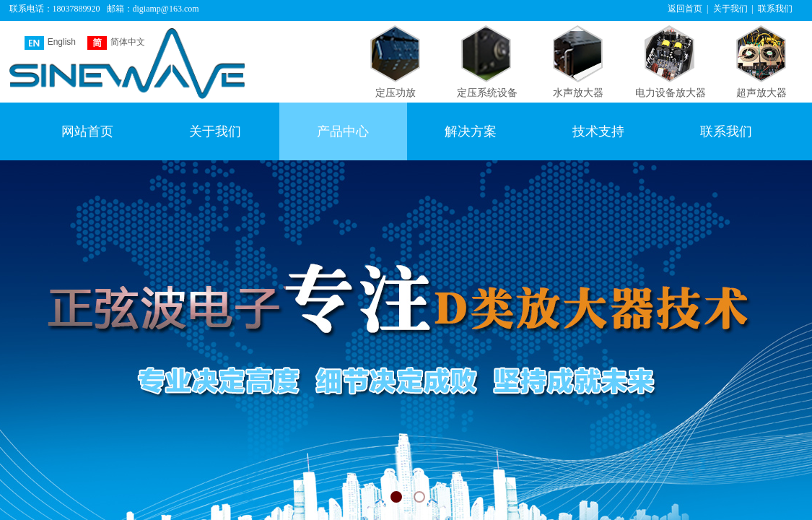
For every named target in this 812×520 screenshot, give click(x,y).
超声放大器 (761, 93)
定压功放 (396, 93)
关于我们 (215, 131)
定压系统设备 (487, 93)
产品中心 (343, 131)
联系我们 (726, 131)
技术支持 (598, 131)
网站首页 (87, 131)
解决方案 (471, 131)
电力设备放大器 (671, 93)
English (50, 43)
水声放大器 (578, 93)
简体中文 (116, 43)
